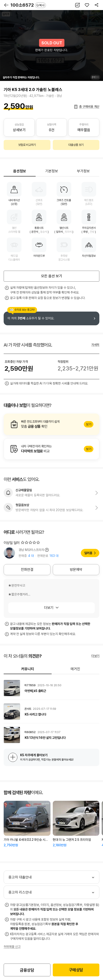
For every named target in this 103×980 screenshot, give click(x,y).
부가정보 (83, 171)
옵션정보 (20, 171)
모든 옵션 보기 (52, 276)
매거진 (75, 669)
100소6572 (28, 5)
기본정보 (52, 171)
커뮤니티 (28, 669)
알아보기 (51, 424)
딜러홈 (88, 553)
